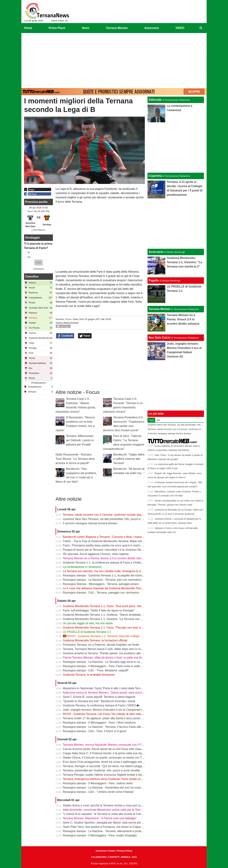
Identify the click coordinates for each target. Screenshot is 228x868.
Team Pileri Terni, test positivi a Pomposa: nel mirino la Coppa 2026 (105, 827)
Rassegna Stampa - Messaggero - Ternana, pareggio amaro (101, 584)
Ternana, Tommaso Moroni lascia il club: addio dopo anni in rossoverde (107, 649)
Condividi (65, 336)
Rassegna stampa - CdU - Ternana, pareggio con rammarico (101, 593)
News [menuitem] (86, 28)
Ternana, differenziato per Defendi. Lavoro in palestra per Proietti (80, 440)
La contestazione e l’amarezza (82, 567)
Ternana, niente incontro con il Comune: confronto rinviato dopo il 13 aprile (110, 515)
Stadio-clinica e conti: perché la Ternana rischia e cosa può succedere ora (109, 805)
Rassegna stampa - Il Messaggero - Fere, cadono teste (98, 783)
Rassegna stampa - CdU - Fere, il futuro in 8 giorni (95, 731)
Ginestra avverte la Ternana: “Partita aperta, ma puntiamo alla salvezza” (108, 653)
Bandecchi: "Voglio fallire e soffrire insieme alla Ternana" (129, 459)
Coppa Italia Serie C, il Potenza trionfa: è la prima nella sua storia (104, 753)
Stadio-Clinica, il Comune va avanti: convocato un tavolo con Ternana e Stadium (113, 758)
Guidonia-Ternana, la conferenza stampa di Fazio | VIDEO (100, 705)
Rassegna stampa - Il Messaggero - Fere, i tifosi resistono (99, 723)
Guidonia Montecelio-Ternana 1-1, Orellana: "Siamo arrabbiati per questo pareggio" (115, 615)
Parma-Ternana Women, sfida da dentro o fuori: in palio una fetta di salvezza (111, 658)
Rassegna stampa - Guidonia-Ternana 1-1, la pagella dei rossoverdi (106, 575)
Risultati (38, 269)
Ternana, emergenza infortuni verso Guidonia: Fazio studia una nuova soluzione (113, 779)
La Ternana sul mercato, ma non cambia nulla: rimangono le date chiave (108, 571)
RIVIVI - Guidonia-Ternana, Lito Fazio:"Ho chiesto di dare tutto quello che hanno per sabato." (121, 714)
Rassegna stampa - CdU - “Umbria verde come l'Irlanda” (99, 792)
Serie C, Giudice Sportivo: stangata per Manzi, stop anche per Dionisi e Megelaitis (115, 823)
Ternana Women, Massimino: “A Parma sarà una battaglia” (100, 818)
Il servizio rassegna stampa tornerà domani (90, 523)
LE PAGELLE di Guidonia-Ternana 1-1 (87, 632)
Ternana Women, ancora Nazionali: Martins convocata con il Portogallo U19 (110, 745)
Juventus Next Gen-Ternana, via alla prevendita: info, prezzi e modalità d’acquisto (114, 519)
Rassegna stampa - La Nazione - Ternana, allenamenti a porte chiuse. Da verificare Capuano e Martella (128, 831)
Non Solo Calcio (160, 338)
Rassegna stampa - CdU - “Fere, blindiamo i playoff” (96, 670)
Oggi (151, 420)
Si (29, 252)
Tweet (85, 336)
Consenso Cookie (105, 851)
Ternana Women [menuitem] (117, 28)
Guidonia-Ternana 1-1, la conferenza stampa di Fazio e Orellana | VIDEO (109, 563)
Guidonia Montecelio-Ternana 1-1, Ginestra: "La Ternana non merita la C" (109, 619)
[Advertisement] (114, 60)
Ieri (158, 420)
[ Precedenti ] (38, 230)
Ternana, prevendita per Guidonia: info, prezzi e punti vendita (101, 770)
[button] (38, 263)
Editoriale (155, 100)
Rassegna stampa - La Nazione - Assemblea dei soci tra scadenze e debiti (110, 788)
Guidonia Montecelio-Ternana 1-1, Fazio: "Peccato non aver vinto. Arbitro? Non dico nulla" (120, 628)
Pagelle (154, 280)
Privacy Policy (125, 851)
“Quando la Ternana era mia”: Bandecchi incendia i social (99, 701)
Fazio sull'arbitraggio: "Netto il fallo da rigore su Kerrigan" (99, 610)
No (29, 257)
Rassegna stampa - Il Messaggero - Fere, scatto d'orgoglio (100, 835)
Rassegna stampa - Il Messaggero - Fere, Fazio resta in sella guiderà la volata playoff (117, 666)
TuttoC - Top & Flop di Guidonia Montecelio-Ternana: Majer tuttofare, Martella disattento (118, 541)
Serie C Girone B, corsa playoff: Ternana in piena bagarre (99, 697)
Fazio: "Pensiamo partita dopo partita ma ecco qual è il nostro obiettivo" (108, 545)
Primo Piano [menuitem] (57, 28)
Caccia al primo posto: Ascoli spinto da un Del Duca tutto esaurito (104, 749)
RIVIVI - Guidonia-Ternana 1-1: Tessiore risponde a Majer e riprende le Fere (113, 636)
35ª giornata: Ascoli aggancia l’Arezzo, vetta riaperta (96, 554)
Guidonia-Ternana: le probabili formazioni (89, 675)
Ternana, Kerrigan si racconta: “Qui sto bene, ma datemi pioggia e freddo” (109, 766)
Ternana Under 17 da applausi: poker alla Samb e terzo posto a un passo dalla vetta (116, 718)
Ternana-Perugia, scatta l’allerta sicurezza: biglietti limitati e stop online (107, 775)
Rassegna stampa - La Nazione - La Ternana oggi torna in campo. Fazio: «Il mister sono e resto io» (125, 662)
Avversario (156, 252)
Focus (68, 319)
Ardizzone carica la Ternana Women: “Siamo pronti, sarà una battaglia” (107, 693)
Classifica (32, 277)
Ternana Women (160, 309)
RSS (134, 857)
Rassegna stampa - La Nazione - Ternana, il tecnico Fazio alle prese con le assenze (116, 727)
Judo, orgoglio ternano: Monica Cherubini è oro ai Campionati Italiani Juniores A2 (114, 710)
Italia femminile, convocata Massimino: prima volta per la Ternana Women (109, 810)
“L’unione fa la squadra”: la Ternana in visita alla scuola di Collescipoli (107, 814)
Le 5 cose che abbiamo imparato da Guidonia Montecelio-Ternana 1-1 (107, 588)
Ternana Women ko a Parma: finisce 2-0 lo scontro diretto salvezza (105, 558)
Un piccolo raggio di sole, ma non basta (88, 623)
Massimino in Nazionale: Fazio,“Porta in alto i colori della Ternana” (105, 688)
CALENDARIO (99, 857)
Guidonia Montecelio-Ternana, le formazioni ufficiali (95, 640)
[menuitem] (201, 28)
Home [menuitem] (28, 28)
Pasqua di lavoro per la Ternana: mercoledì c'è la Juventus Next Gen (106, 550)
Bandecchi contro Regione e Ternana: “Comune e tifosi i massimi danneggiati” (112, 537)
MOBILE (126, 857)
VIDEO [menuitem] (180, 28)
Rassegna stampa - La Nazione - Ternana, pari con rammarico (102, 580)
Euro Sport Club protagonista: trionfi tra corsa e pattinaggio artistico (105, 762)
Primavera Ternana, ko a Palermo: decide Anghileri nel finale (101, 645)
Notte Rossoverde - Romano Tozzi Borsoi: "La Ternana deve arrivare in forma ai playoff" (75, 459)
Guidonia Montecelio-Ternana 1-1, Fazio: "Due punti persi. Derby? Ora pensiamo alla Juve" (120, 606)
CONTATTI (114, 857)
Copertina (155, 176)
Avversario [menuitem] (152, 28)
